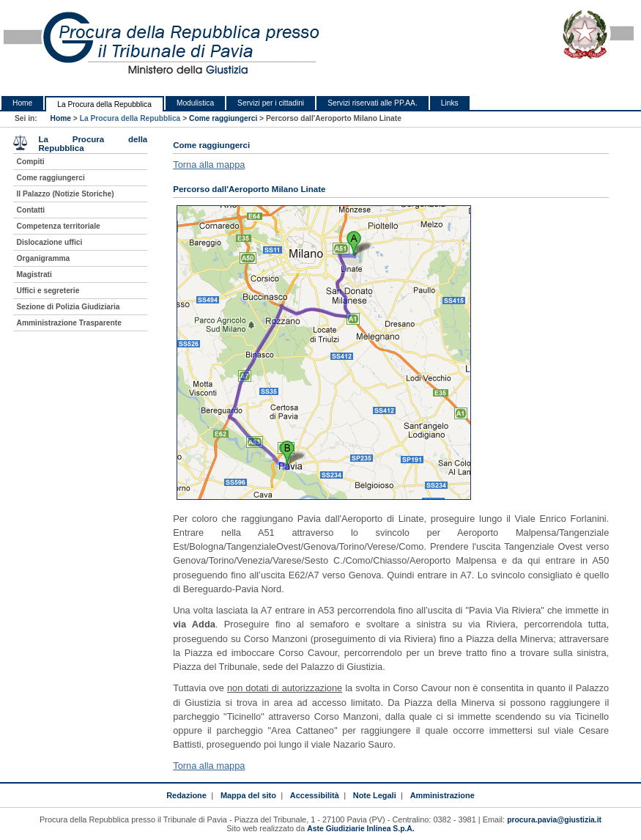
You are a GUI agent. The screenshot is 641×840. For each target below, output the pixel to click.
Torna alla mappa (209, 165)
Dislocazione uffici (50, 242)
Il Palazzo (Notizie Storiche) (66, 194)
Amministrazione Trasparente (69, 323)
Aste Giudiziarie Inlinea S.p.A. (360, 829)
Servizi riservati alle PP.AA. (373, 103)
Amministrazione (442, 795)
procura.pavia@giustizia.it (554, 820)
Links (450, 103)
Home (22, 103)
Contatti (31, 210)
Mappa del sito (248, 795)
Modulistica (195, 103)
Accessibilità (315, 795)
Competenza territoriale (59, 226)
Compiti (31, 162)
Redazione (186, 795)
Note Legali (375, 795)
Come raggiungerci (223, 118)
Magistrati (34, 275)
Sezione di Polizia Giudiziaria (68, 307)
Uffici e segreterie (48, 291)
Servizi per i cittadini (271, 103)
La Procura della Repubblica (104, 104)
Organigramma (44, 258)
